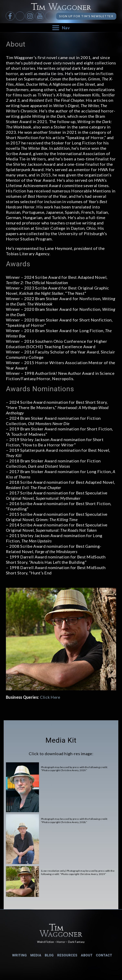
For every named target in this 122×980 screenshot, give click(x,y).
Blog (49, 955)
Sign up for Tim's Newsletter (86, 16)
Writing (19, 955)
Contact (104, 955)
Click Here (50, 697)
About (87, 955)
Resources (67, 955)
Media (36, 955)
